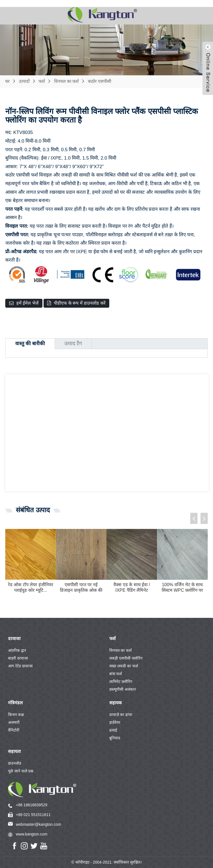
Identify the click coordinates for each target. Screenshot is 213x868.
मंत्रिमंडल (15, 703)
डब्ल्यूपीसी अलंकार (123, 689)
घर (7, 81)
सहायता (14, 751)
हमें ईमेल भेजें (27, 303)
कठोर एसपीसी (100, 81)
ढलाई (113, 730)
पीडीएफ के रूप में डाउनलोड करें (80, 303)
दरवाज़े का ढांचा (121, 715)
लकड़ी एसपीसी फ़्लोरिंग (126, 658)
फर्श (42, 81)
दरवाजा (14, 639)
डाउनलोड (15, 763)
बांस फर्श (116, 674)
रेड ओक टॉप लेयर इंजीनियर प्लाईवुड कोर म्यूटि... (31, 588)
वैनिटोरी (14, 730)
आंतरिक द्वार (17, 650)
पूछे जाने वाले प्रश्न (21, 771)
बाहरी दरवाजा (18, 658)
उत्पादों (24, 81)
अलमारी (14, 722)
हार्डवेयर (115, 722)
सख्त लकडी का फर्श (124, 666)
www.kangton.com (32, 834)
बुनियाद (115, 738)
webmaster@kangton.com (38, 824)
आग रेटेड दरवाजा (20, 666)
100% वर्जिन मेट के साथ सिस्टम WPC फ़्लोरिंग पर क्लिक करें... (182, 588)
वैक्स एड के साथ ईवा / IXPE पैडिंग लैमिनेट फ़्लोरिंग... (132, 588)
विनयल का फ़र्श (67, 81)
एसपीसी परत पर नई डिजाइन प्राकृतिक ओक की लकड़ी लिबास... (81, 588)
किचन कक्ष (16, 715)
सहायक (116, 703)
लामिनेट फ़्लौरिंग (121, 682)
